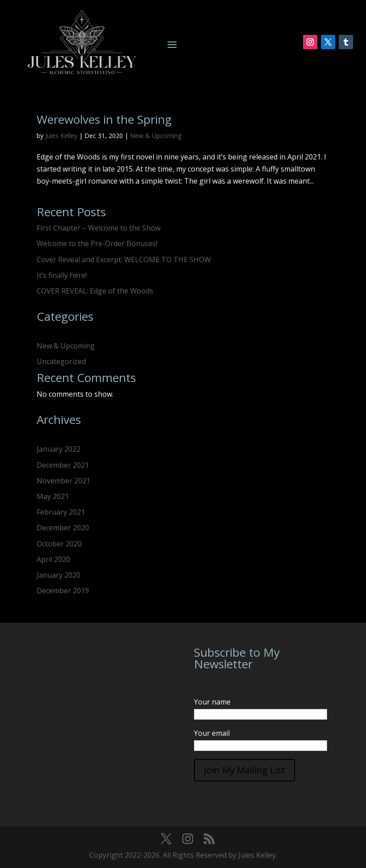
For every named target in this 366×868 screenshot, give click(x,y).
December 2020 (63, 528)
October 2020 (59, 544)
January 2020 (59, 575)
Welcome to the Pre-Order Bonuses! (97, 243)
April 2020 (53, 559)
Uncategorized (61, 361)
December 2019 (63, 591)
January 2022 (59, 449)
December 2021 (63, 465)
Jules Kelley (61, 136)
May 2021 (53, 496)
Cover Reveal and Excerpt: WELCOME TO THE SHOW (124, 260)
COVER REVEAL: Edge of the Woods (95, 291)
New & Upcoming (156, 136)
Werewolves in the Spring (104, 119)
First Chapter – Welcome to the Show (99, 228)
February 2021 (61, 512)
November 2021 (63, 481)
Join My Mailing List (244, 770)
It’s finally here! (62, 275)
